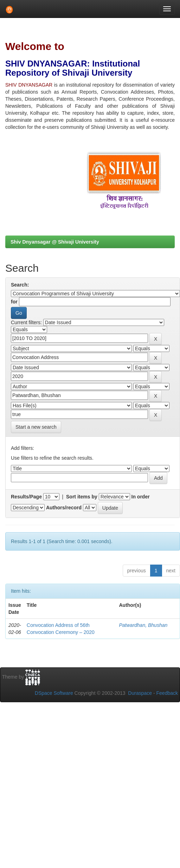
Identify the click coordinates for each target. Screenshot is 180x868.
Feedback (167, 693)
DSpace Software (54, 693)
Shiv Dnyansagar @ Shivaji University (55, 242)
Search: (20, 285)
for (14, 302)
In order (141, 497)
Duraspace (140, 693)
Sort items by (82, 497)
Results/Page (26, 497)
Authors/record (64, 508)
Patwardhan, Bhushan (143, 625)
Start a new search (36, 427)
